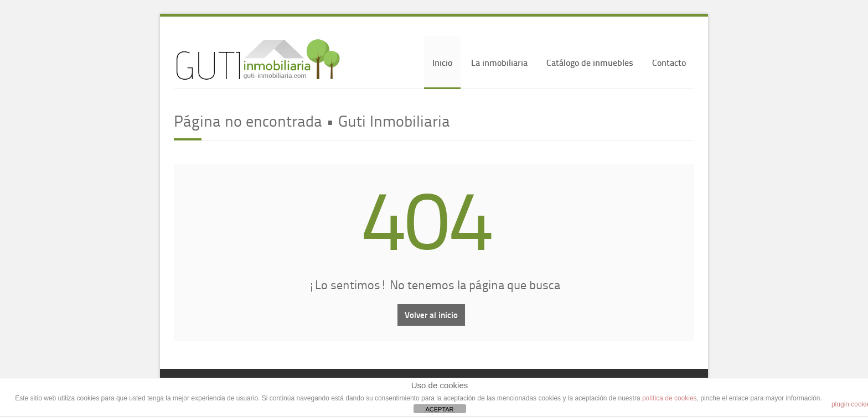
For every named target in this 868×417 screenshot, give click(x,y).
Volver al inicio (431, 315)
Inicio (442, 62)
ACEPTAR (439, 409)
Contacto (669, 62)
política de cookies (670, 398)
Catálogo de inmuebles (590, 62)
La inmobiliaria (499, 62)
